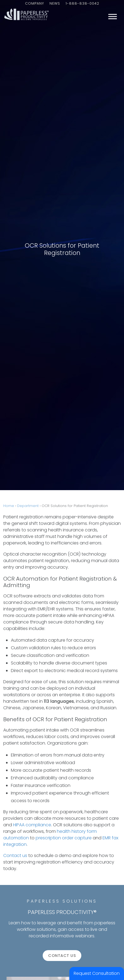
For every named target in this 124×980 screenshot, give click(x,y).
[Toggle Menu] (113, 16)
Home (9, 506)
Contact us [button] (62, 956)
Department (28, 506)
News (55, 3)
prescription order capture (64, 838)
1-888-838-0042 (82, 3)
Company (35, 3)
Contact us (15, 855)
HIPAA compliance (32, 825)
